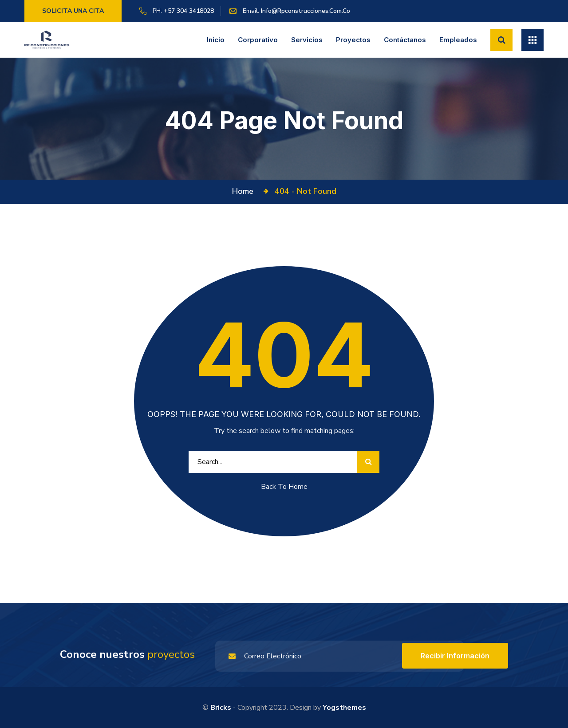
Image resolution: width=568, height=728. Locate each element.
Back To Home (284, 487)
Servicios (307, 40)
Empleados (458, 40)
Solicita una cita (73, 11)
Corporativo (258, 40)
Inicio (216, 40)
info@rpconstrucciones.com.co (306, 11)
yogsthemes (344, 708)
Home (245, 191)
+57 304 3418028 (189, 11)
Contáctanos (405, 40)
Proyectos (353, 40)
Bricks (221, 708)
